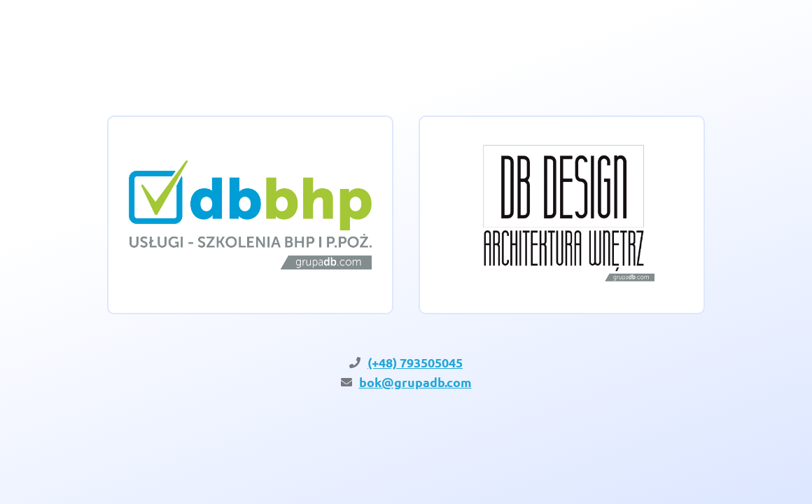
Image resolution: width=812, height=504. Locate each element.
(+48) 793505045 (415, 363)
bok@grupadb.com (415, 382)
